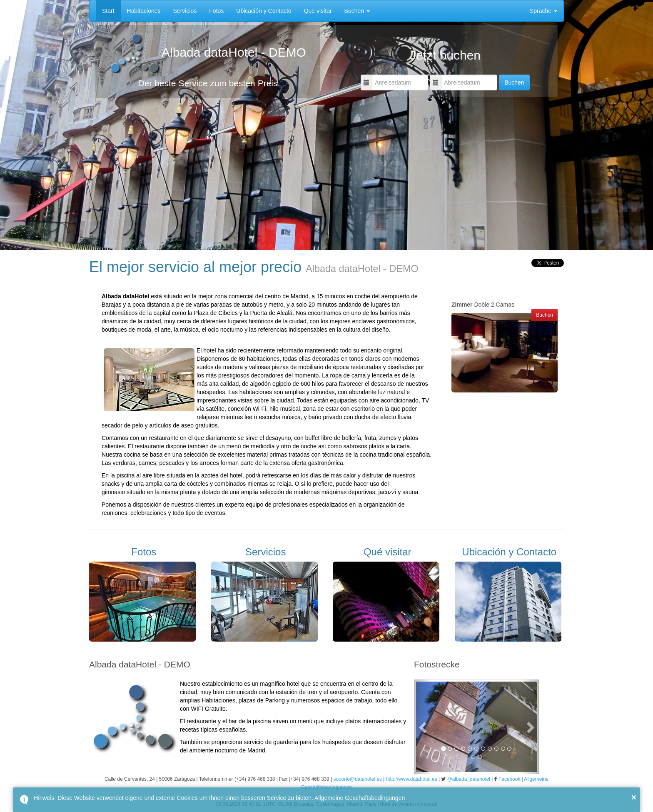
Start (108, 11)
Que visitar (318, 11)
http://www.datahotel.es (412, 779)
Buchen (357, 11)
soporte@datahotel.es (358, 779)
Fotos (216, 11)
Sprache (543, 11)
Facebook (509, 779)
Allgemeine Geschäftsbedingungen (360, 798)
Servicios (185, 11)
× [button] (634, 797)
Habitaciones (144, 11)
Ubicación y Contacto (264, 11)
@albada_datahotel (469, 779)
